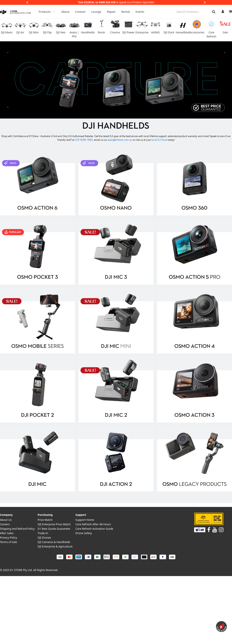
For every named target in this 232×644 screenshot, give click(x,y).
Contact (80, 12)
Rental (126, 12)
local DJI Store (160, 140)
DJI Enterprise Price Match (54, 524)
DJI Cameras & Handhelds (54, 542)
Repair (111, 12)
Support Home (85, 520)
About (66, 12)
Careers (5, 524)
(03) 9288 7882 (84, 140)
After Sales (7, 533)
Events (140, 12)
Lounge (96, 12)
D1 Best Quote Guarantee (54, 529)
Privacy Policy (9, 538)
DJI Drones (44, 538)
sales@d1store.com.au (120, 140)
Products (47, 12)
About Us (6, 520)
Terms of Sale (9, 542)
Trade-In (43, 533)
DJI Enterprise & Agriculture (55, 546)
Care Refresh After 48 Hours (93, 524)
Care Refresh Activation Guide (94, 529)
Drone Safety (84, 533)
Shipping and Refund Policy (17, 529)
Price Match (45, 520)
